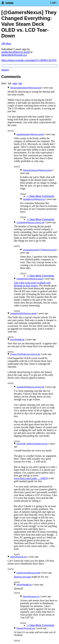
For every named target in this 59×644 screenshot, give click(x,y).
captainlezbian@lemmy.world (30, 134)
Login (53, 3)
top (20, 83)
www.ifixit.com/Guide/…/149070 (31, 478)
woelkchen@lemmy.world (15, 52)
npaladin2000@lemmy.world (23, 313)
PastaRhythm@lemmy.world (30, 279)
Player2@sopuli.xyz (26, 628)
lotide (10, 3)
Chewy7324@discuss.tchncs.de (25, 354)
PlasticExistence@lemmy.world (37, 170)
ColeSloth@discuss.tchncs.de (30, 222)
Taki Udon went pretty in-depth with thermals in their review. (32, 284)
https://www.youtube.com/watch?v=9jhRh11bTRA (29, 60)
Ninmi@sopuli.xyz (19, 557)
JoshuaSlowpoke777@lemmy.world (39, 250)
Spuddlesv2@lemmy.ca (34, 199)
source (5, 70)
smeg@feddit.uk (24, 585)
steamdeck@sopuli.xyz (14, 55)
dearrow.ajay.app (22, 577)
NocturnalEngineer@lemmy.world (26, 88)
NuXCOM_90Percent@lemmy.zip (32, 444)
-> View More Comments (40, 196)
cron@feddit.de (17, 339)
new (15, 83)
